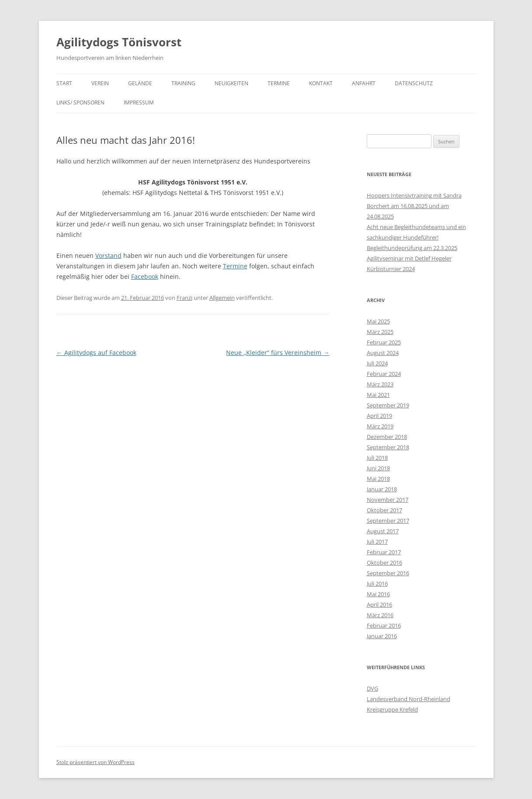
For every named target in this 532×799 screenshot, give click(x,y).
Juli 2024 (377, 363)
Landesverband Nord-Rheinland (409, 699)
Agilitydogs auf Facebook (96, 353)
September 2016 (388, 573)
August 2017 (383, 531)
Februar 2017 (384, 552)
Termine (279, 83)
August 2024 (383, 353)
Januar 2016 (382, 636)
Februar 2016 (384, 625)
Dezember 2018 (387, 437)
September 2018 (388, 447)
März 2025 (380, 332)
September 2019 (388, 405)
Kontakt (321, 83)
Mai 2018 (378, 479)
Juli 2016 (377, 584)
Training (183, 83)
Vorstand (108, 255)
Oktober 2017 (384, 510)
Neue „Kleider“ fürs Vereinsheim (278, 353)
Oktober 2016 (384, 563)
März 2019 (380, 426)
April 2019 (379, 416)
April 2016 (379, 604)
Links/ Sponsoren (80, 102)
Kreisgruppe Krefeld (392, 709)
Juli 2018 (377, 458)
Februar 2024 (384, 374)
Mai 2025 (378, 321)
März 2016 (380, 615)
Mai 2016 (378, 594)
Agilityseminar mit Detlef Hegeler (409, 258)
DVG (372, 688)
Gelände (140, 83)
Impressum (139, 102)
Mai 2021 (378, 395)
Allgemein (222, 298)
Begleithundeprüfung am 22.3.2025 (412, 248)
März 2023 (380, 384)
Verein (100, 83)
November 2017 (388, 500)
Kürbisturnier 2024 (391, 269)
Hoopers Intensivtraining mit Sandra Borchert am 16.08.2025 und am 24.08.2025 (414, 206)
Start (64, 83)
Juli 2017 (377, 542)
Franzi (184, 298)
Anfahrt (364, 83)
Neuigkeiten (231, 83)
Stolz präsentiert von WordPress (96, 762)
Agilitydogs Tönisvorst (119, 42)
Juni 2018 (378, 468)
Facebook (145, 276)
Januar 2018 (382, 489)
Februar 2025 (384, 342)
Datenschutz (414, 83)
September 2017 (388, 521)
